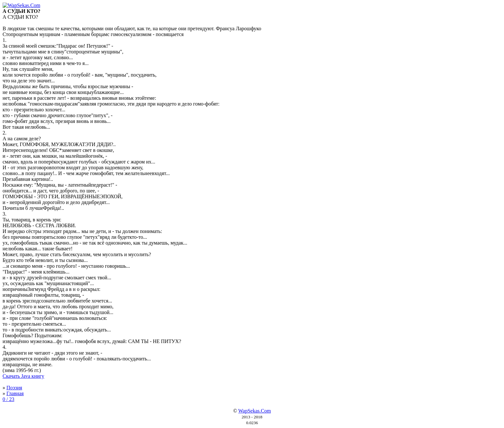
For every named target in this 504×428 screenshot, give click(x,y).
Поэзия (14, 388)
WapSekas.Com (254, 411)
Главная (15, 393)
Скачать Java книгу (23, 376)
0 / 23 (8, 399)
